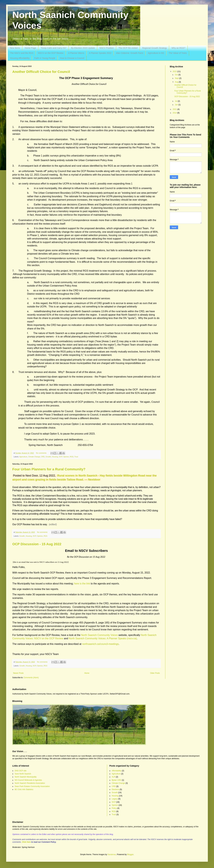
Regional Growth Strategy (155, 48)
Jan (177, 105)
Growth (48, 457)
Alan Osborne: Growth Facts (130, 53)
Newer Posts (18, 673)
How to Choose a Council (72, 58)
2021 (175, 109)
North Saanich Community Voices (99, 635)
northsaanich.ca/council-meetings (100, 644)
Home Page (30, 48)
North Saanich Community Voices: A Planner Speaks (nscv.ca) (103, 638)
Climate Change (34, 457)
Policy (114, 808)
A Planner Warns (76, 53)
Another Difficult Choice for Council (41, 72)
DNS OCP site (20, 771)
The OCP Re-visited (128, 48)
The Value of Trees (178, 53)
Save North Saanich (23, 774)
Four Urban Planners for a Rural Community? (49, 469)
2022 (175, 71)
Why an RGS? (178, 48)
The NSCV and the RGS (22, 53)
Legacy (115, 799)
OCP (61, 457)
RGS (72, 457)
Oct (177, 75)
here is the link (82, 584)
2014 (175, 113)
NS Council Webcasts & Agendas (28, 780)
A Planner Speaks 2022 (100, 53)
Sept (177, 78)
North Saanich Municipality (26, 777)
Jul (176, 101)
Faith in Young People (45, 58)
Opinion (66, 457)
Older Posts (155, 673)
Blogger (130, 854)
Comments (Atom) (31, 678)
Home (87, 673)
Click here (26, 842)
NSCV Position (107, 48)
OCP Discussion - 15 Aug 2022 (37, 544)
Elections (115, 789)
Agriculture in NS (156, 53)
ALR (113, 777)
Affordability (116, 771)
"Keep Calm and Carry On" (54, 48)
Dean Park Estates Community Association (32, 786)
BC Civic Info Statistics (24, 789)
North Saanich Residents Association (30, 783)
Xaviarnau (112, 854)
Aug (177, 82)
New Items (15, 48)
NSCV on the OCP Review (51, 53)
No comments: (42, 453)
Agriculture (23, 457)
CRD (43, 457)
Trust (76, 457)
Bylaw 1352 (116, 780)
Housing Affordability (20, 58)
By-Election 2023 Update (83, 48)
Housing (55, 457)
